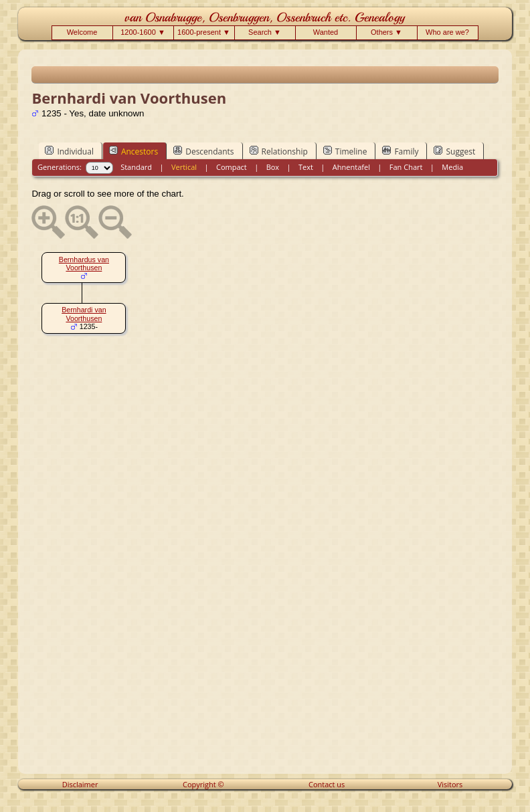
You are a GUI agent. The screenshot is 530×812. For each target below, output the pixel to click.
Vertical (184, 167)
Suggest (454, 151)
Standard (136, 167)
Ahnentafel (351, 167)
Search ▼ (265, 32)
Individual (69, 151)
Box (273, 167)
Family (400, 151)
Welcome (82, 32)
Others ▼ (386, 32)
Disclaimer (80, 784)
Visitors (450, 784)
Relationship (279, 151)
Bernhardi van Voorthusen (84, 314)
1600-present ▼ (204, 32)
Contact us (327, 784)
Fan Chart (406, 167)
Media (452, 167)
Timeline (345, 151)
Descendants (203, 151)
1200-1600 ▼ (143, 32)
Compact (232, 167)
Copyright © (203, 784)
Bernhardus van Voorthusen (84, 264)
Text (306, 167)
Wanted (326, 32)
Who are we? (447, 32)
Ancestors (134, 151)
